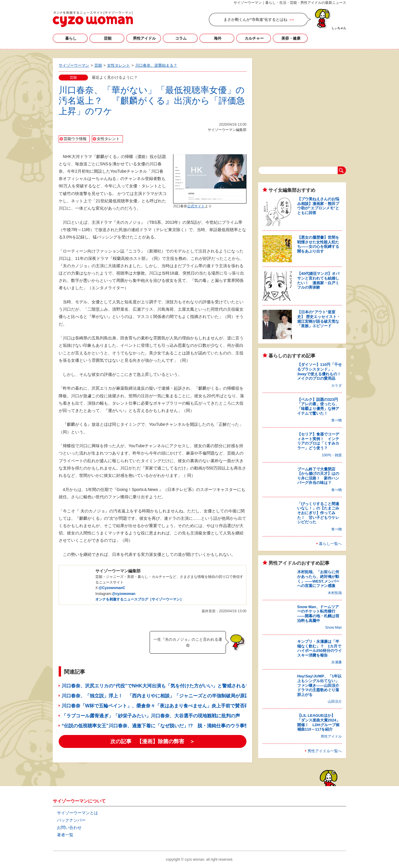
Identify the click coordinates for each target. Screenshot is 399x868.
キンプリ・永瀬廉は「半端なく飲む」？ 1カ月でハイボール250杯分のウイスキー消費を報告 (319, 648)
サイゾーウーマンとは (77, 813)
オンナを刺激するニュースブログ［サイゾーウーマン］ (139, 599)
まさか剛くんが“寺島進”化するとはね (255, 20)
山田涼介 (335, 702)
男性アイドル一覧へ (325, 751)
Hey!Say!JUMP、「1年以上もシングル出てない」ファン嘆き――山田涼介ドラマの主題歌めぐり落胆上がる (319, 685)
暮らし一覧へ (330, 544)
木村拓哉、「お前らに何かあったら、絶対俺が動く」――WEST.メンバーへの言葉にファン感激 (318, 579)
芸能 (108, 38)
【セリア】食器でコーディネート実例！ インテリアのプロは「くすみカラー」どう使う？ (318, 441)
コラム (181, 38)
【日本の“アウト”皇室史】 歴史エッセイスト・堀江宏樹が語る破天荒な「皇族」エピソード (319, 319)
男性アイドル (144, 38)
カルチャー (254, 38)
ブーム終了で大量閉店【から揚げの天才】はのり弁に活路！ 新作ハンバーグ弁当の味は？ (318, 476)
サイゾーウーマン (93, 19)
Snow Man (333, 628)
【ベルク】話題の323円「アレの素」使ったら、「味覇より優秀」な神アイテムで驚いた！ (318, 406)
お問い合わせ (69, 827)
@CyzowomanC (112, 588)
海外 (218, 38)
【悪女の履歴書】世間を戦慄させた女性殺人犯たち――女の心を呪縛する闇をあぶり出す (318, 244)
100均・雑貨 (332, 455)
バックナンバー (71, 820)
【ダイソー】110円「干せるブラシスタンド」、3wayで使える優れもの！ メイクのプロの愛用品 (321, 371)
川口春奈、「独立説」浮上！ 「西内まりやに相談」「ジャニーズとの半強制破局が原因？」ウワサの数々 (174, 696)
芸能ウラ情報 (75, 139)
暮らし (71, 38)
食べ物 (337, 420)
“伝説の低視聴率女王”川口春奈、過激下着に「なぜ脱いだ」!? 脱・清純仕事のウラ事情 (155, 726)
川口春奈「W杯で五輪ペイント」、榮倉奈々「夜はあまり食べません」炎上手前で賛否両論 (158, 706)
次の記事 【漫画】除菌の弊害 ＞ (153, 741)
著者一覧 (65, 835)
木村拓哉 (335, 593)
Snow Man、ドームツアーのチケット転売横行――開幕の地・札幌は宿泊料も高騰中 (318, 614)
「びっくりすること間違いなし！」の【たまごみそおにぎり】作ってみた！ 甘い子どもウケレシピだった (318, 513)
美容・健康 (291, 38)
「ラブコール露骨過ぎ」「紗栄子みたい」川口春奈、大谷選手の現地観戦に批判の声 (151, 716)
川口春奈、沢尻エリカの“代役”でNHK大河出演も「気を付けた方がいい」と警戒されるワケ (158, 686)
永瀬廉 (337, 662)
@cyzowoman (124, 594)
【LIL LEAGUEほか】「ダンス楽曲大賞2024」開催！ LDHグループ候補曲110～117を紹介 (319, 722)
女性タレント (108, 139)
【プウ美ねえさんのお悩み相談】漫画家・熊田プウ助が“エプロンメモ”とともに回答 (318, 206)
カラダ (337, 386)
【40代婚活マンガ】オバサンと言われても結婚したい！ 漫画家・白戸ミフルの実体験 (318, 280)
